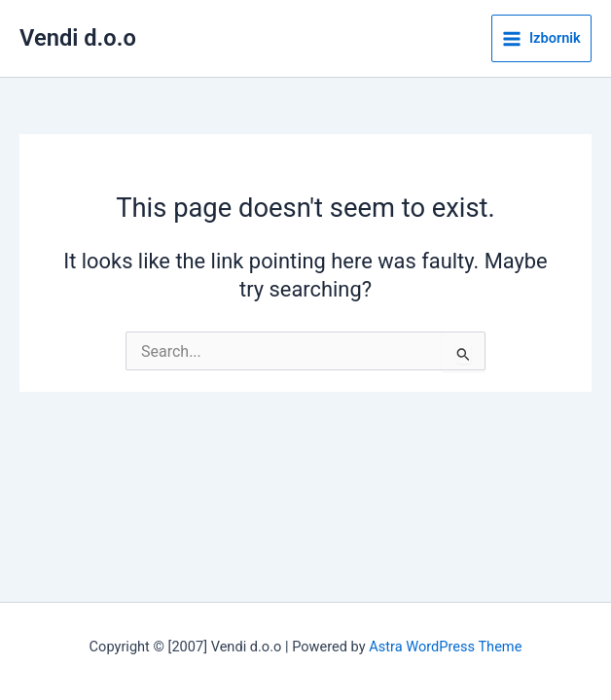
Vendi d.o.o (78, 38)
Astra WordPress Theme (445, 647)
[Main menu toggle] (541, 39)
